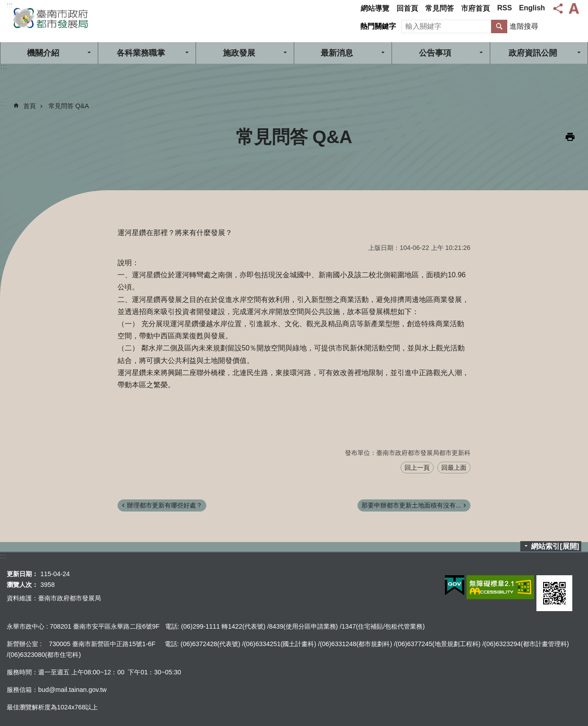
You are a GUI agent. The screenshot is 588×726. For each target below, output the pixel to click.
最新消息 (337, 53)
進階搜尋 (524, 26)
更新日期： (22, 574)
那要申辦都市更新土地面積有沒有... (411, 505)
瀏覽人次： (22, 585)
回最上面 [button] (454, 468)
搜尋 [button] (499, 26)
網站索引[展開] (555, 546)
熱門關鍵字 (378, 26)
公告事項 (435, 53)
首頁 (30, 106)
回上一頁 (417, 468)
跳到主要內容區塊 (5, 5)
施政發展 (239, 53)
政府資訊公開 (533, 53)
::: (10, 5)
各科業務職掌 (141, 53)
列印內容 (570, 137)
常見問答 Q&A (69, 106)
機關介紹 (43, 53)
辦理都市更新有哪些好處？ (165, 505)
